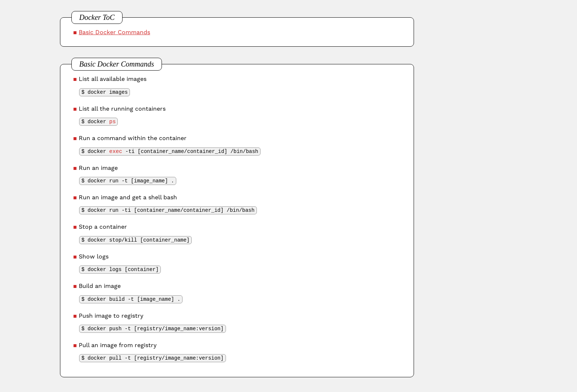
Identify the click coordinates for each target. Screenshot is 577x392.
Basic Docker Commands (114, 32)
